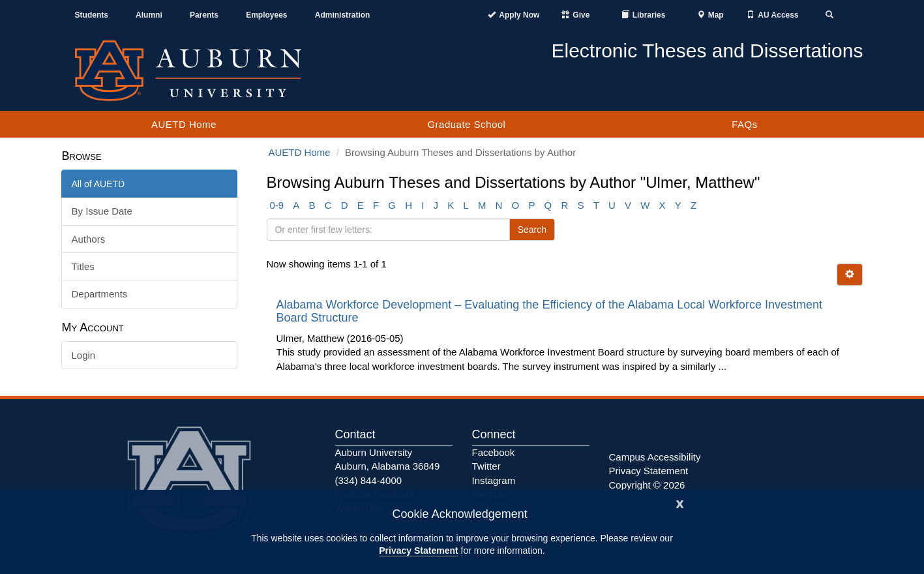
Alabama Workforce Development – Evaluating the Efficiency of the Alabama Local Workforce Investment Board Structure (549, 311)
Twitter (486, 466)
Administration (343, 15)
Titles (83, 266)
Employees (266, 15)
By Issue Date (102, 211)
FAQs (745, 124)
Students (92, 15)
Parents (204, 15)
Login (84, 355)
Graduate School (466, 124)
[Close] (680, 503)
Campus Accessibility (655, 457)
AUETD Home (184, 124)
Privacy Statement (418, 551)
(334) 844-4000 (369, 480)
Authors (89, 239)
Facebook (494, 452)
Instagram (494, 480)
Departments (100, 294)
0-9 (277, 205)
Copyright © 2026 (647, 485)
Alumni (149, 15)
